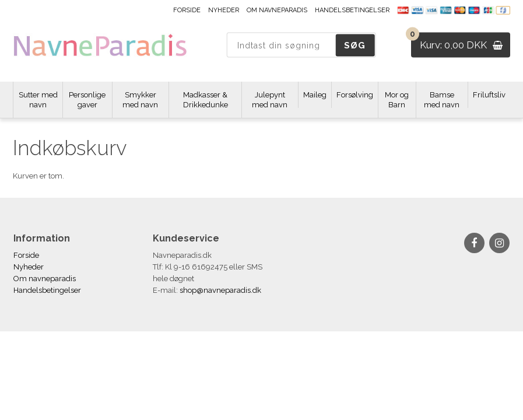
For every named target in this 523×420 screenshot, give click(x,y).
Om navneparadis (277, 10)
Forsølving (355, 95)
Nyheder (224, 10)
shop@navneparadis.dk (220, 290)
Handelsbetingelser (352, 10)
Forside (187, 10)
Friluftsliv (489, 95)
